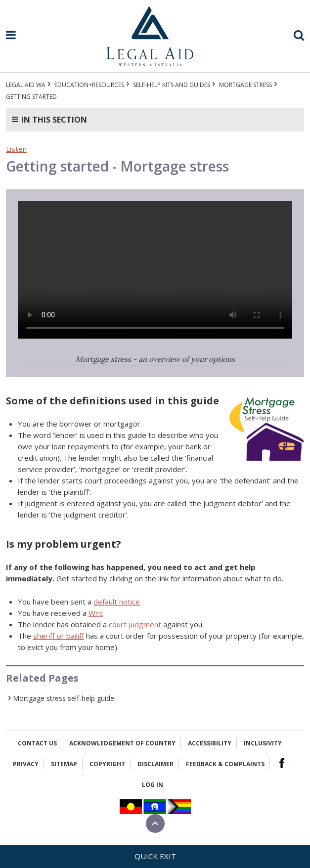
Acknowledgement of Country (122, 743)
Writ (96, 613)
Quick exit (155, 856)
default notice (117, 602)
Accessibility (210, 743)
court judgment (135, 624)
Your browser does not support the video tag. (155, 270)
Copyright (107, 764)
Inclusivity (263, 743)
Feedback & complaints (225, 764)
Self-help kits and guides (172, 85)
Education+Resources (89, 85)
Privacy (26, 764)
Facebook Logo (282, 763)
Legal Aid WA (26, 85)
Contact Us (37, 743)
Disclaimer (155, 764)
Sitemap (64, 764)
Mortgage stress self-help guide (64, 698)
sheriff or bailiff (59, 636)
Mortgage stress (245, 85)
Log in (153, 785)
